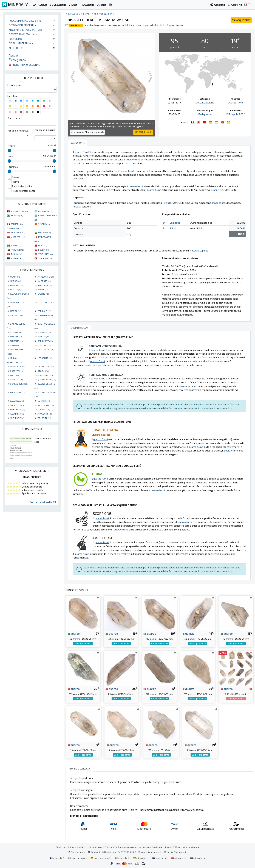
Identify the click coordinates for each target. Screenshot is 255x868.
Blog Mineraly (77, 852)
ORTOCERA (17, 371)
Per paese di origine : (45, 132)
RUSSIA (43, 250)
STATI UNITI (45, 254)
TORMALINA (45, 409)
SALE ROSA (17, 401)
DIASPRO (16, 315)
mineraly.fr (57, 858)
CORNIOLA (44, 311)
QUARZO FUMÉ (47, 379)
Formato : (13, 167)
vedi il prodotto (83, 644)
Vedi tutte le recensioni (43, 502)
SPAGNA (44, 224)
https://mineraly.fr (177, 852)
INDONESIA (18, 232)
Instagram (109, 852)
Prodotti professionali (25, 65)
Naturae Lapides (199, 250)
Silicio (173, 228)
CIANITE (15, 311)
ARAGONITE (45, 414)
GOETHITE (44, 345)
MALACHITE (17, 366)
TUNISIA (16, 254)
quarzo (73, 633)
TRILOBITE (44, 418)
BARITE (43, 289)
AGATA (15, 277)
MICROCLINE (46, 366)
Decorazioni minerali (24, 25)
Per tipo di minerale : (18, 131)
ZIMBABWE (45, 258)
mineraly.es (141, 858)
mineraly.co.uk (78, 858)
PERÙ (43, 245)
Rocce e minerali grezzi (25, 21)
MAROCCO (18, 237)
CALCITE (44, 294)
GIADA (15, 345)
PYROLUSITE (45, 375)
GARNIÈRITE (45, 341)
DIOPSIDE (16, 332)
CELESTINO (45, 302)
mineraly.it (122, 858)
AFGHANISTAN (19, 211)
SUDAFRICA (17, 258)
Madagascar (205, 114)
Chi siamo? (110, 847)
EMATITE (16, 336)
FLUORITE (17, 341)
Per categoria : (15, 85)
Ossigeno (175, 223)
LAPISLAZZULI (46, 349)
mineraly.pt (179, 858)
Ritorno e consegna (127, 847)
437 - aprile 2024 (235, 114)
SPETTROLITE (46, 405)
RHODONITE (18, 392)
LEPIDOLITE (45, 358)
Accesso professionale (151, 847)
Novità (14, 56)
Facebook (94, 852)
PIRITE (15, 375)
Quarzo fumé (235, 102)
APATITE (15, 289)
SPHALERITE (17, 409)
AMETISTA (44, 281)
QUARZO (16, 379)
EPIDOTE (43, 336)
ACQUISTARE (241, 20)
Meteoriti (17, 48)
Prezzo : (12, 146)
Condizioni (61, 847)
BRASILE (17, 215)
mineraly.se (198, 858)
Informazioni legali (78, 847)
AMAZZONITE (46, 277)
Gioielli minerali (21, 43)
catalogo (73, 14)
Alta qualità (17, 60)
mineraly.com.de (101, 858)
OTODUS (43, 371)
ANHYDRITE (45, 285)
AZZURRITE (17, 418)
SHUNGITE (17, 405)
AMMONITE (17, 285)
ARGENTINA (46, 211)
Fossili (15, 39)
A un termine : (15, 118)
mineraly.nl (160, 858)
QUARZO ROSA (19, 384)
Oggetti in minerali (23, 34)
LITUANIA (44, 232)
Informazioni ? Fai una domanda (87, 132)
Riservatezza (96, 847)
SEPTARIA (44, 401)
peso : (11, 156)
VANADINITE (18, 414)
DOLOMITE (44, 332)
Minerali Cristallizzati (25, 30)
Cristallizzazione (104, 14)
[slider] (9, 150)
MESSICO (17, 245)
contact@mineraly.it (151, 852)
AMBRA (15, 281)
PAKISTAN (17, 250)
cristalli (86, 14)
